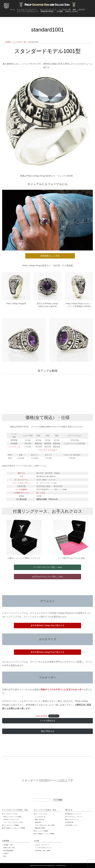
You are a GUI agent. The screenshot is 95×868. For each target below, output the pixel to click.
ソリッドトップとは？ (47, 450)
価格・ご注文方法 (79, 10)
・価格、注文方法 (39, 820)
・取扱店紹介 (38, 822)
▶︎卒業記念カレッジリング (73, 814)
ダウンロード (54, 716)
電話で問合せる (47, 731)
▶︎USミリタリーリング (72, 820)
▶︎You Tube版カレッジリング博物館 (44, 834)
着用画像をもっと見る (50, 256)
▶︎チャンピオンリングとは (10, 814)
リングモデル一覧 (65, 10)
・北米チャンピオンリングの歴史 (12, 817)
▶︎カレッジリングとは (40, 814)
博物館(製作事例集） (48, 11)
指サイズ (21, 473)
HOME (8, 42)
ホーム (13, 10)
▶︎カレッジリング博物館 (41, 831)
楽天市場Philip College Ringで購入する (47, 625)
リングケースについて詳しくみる (47, 567)
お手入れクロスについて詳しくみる (47, 577)
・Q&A (4, 856)
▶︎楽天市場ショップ (71, 825)
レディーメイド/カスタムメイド (28, 11)
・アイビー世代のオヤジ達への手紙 (44, 825)
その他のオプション (21, 493)
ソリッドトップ (14, 447)
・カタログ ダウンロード (42, 845)
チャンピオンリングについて (27, 10)
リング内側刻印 (21, 489)
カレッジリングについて (48, 10)
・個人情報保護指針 (8, 851)
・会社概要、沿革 (7, 845)
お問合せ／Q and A (71, 11)
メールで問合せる (47, 721)
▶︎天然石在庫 (69, 822)
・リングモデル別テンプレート (43, 848)
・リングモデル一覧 (40, 817)
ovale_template (41, 716)
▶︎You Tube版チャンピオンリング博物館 (14, 828)
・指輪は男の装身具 (40, 828)
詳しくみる (41, 493)
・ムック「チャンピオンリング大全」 (13, 822)
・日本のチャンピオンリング (10, 820)
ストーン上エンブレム (21, 483)
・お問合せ (5, 853)
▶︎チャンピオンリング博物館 (10, 825)
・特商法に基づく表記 (9, 848)
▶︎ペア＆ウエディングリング (74, 817)
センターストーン (21, 480)
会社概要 (60, 11)
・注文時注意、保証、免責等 (42, 851)
